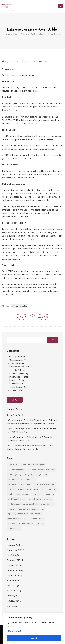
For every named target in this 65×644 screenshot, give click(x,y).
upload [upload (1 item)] (42, 519)
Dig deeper (12, 606)
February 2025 (14, 560)
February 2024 (14, 596)
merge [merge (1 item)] (34, 494)
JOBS (15, 400)
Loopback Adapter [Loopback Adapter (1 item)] (22, 494)
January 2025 (13, 565)
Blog (15, 34)
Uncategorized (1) (18, 360)
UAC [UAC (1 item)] (26, 519)
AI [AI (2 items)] (17, 465)
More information (16, 631)
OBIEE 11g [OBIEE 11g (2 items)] (50, 494)
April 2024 (12, 586)
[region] (34, 628)
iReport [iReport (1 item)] (29, 489)
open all (11, 357)
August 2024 (13, 575)
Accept (34, 638)
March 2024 (12, 591)
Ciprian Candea (30, 62)
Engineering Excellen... (20, 367)
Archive (24, 34)
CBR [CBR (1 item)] (29, 470)
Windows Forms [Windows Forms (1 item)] (33, 524)
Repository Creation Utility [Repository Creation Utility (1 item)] (18, 514)
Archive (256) (16, 390)
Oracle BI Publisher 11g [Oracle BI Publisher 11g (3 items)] (17, 499)
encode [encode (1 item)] (41, 470)
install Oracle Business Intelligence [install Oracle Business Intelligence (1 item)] (22, 479)
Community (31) (16, 384)
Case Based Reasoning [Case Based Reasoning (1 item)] (17, 470)
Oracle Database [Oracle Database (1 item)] (48, 504)
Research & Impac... (19, 380)
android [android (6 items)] (23, 465)
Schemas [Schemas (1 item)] (39, 514)
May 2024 (11, 581)
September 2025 (15, 550)
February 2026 (14, 545)
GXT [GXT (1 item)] (40, 475)
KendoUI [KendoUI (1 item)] (53, 489)
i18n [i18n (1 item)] (46, 475)
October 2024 (13, 570)
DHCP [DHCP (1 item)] (34, 470)
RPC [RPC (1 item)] (32, 514)
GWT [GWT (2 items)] (16, 475)
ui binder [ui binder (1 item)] (33, 519)
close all (21, 357)
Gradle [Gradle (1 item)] (10, 475)
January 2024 (13, 601)
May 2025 (11, 555)
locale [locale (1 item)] (10, 494)
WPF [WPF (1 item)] (43, 524)
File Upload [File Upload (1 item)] (51, 470)
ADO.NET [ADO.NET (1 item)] (11, 465)
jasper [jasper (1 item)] (36, 489)
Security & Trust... (18, 370)
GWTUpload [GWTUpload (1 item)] (33, 475)
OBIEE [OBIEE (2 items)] (41, 494)
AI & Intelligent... (18, 363)
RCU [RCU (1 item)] (43, 509)
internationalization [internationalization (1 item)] (16, 489)
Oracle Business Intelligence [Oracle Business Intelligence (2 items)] (40, 499)
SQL (13, 306)
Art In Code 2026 (15, 415)
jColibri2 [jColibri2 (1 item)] (44, 489)
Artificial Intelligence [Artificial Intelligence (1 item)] (36, 465)
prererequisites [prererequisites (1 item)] (33, 509)
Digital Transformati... (20, 377)
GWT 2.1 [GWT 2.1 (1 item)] (23, 475)
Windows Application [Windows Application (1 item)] (16, 524)
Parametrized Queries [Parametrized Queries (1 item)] (16, 509)
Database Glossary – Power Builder (45, 34)
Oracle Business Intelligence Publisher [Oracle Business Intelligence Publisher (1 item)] (23, 504)
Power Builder (22, 306)
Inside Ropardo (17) (19, 387)
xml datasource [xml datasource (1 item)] (14, 528)
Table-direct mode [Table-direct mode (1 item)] (15, 519)
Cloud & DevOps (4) (19, 373)
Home (7, 34)
